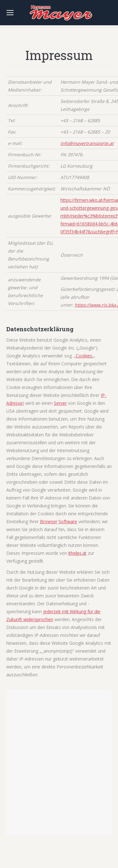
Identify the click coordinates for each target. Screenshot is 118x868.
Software (68, 521)
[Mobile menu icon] (10, 13)
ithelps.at (77, 553)
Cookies (84, 356)
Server (60, 403)
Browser (49, 521)
